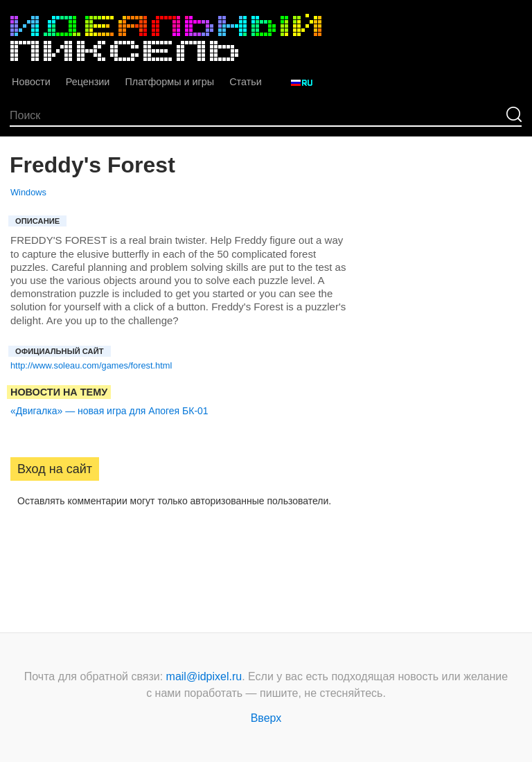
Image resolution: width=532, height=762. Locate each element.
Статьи (246, 82)
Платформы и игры (169, 82)
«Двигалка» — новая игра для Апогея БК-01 (109, 411)
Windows (28, 192)
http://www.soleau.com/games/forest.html (91, 365)
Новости (31, 82)
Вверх (266, 718)
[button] (21, 545)
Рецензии (88, 82)
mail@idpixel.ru (204, 676)
